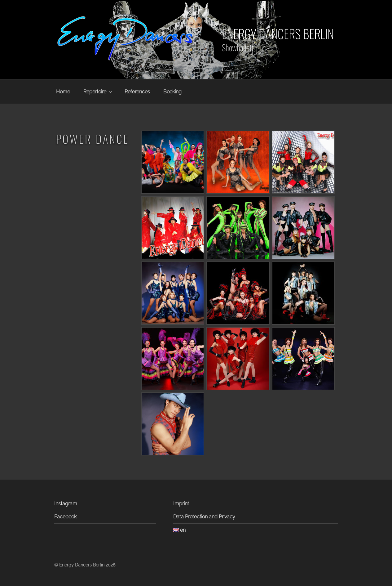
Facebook (65, 517)
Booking (172, 92)
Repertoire (98, 92)
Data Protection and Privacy (204, 517)
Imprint (181, 504)
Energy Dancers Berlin (278, 34)
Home (63, 92)
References (137, 92)
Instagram (66, 504)
